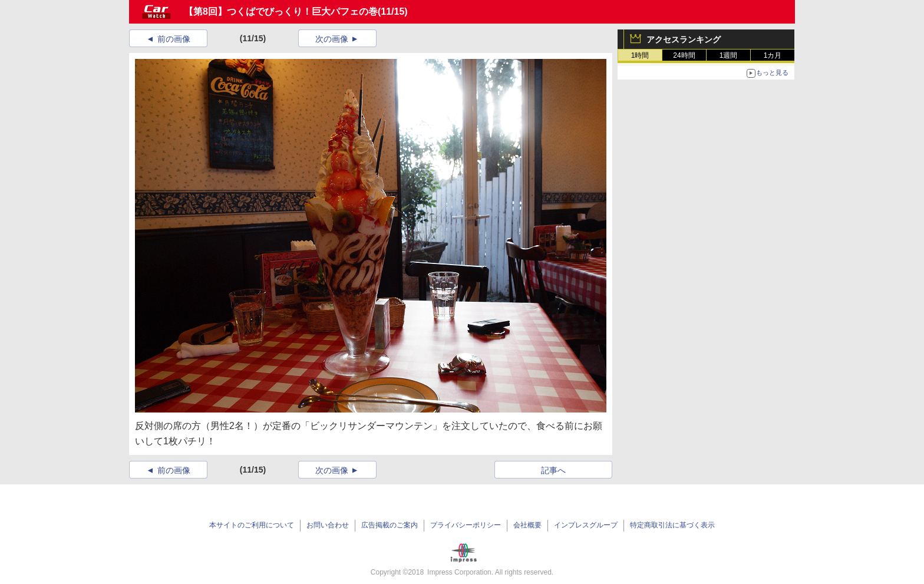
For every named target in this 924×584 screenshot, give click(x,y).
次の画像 (332, 39)
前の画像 (174, 39)
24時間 (684, 55)
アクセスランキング (684, 39)
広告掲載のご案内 (390, 525)
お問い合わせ (328, 525)
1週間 (729, 55)
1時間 (640, 55)
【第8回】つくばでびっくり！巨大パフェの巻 (281, 11)
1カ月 (773, 55)
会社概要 (527, 525)
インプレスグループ (586, 525)
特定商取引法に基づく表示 (672, 525)
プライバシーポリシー (466, 525)
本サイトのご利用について (252, 525)
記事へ (553, 470)
